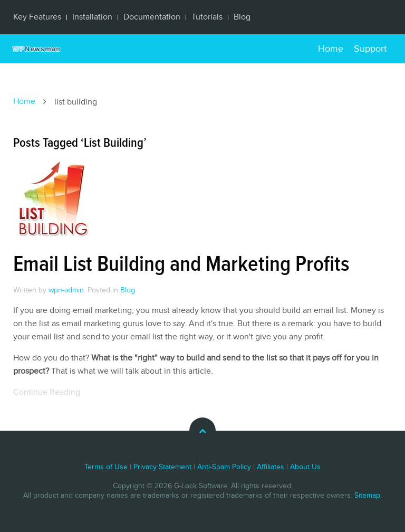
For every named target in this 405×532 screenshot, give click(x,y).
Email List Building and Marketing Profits (181, 264)
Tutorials (207, 17)
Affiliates (271, 467)
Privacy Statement (162, 467)
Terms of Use (106, 467)
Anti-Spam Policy (224, 467)
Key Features (37, 17)
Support (370, 49)
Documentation (152, 17)
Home (331, 49)
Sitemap (367, 496)
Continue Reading (47, 392)
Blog (242, 17)
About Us (305, 467)
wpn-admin (66, 290)
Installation (92, 17)
